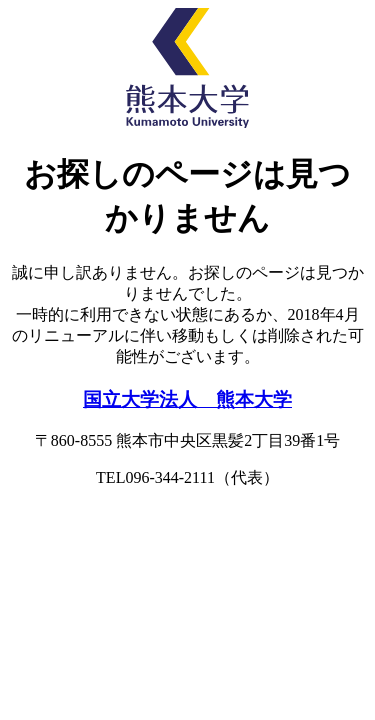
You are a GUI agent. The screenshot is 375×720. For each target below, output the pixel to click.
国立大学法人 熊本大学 (187, 399)
